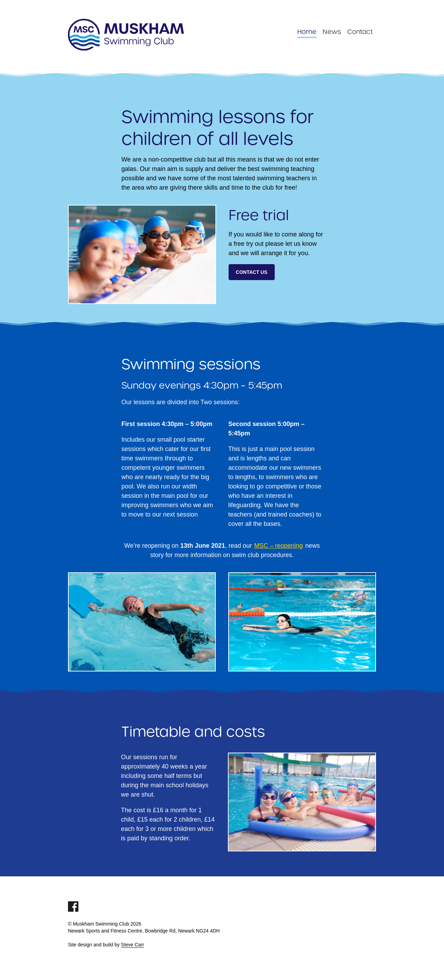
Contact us (252, 272)
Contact (360, 31)
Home (307, 31)
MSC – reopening (279, 546)
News (332, 31)
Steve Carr (133, 945)
